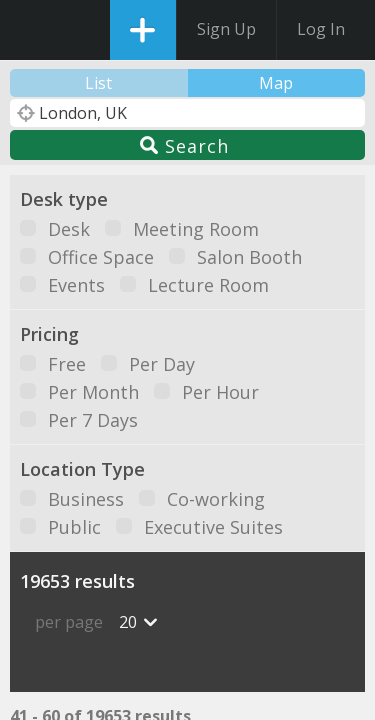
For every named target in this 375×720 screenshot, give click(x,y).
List (98, 83)
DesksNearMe (32, 30)
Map (276, 83)
